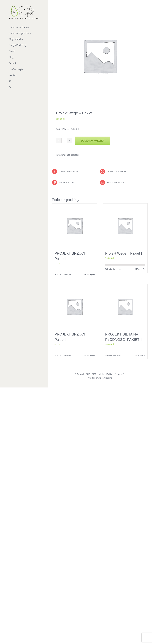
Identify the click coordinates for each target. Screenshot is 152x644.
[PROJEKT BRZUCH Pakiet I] (75, 307)
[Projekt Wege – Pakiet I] (125, 226)
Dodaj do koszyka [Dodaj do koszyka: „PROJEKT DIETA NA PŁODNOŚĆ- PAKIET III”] (114, 355)
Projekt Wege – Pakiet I (124, 253)
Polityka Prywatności (116, 374)
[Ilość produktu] (64, 141)
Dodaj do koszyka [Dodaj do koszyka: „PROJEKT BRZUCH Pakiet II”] (64, 274)
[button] (24, 87)
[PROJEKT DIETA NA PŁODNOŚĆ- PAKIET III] (125, 307)
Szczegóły (91, 274)
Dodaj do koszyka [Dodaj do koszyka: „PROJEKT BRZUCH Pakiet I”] (64, 355)
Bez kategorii (73, 155)
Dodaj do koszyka (93, 141)
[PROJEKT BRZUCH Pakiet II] (75, 226)
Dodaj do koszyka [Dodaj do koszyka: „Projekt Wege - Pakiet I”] (114, 269)
